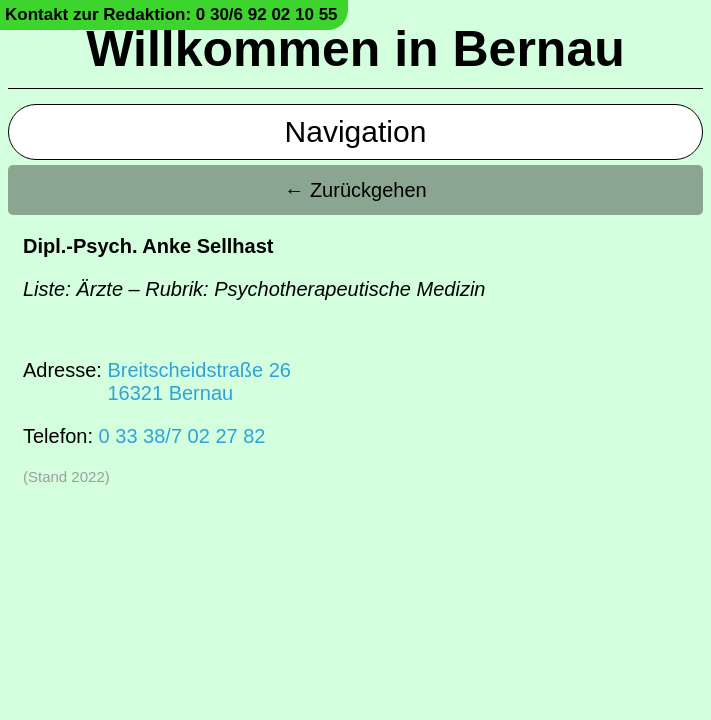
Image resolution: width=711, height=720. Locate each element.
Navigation (356, 131)
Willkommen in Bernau (355, 49)
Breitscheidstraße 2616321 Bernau (198, 381)
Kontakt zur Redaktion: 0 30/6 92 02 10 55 (171, 14)
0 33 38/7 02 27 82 (182, 436)
